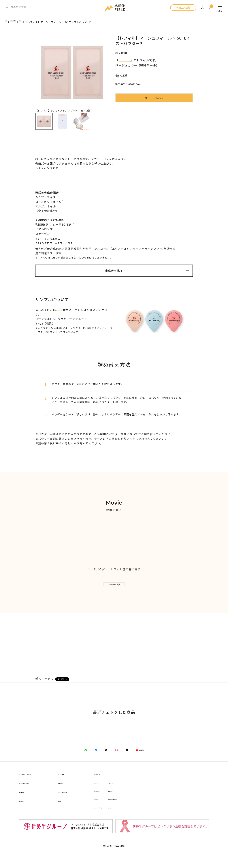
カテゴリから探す (26, 22)
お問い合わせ (90, 792)
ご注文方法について (146, 792)
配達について (177, 800)
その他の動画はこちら (114, 587)
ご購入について (145, 783)
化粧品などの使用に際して (150, 817)
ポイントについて (145, 800)
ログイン (196, 8)
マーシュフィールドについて (37, 783)
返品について (143, 808)
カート (208, 8)
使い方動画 (26, 801)
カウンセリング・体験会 (34, 792)
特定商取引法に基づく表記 (184, 808)
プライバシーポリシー (95, 801)
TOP (8, 22)
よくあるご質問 (91, 783)
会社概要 (87, 810)
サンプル (62, 310)
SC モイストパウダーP (135, 60)
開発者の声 (26, 810)
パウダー (46, 22)
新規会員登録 (174, 7)
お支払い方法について (182, 792)
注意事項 (175, 817)
